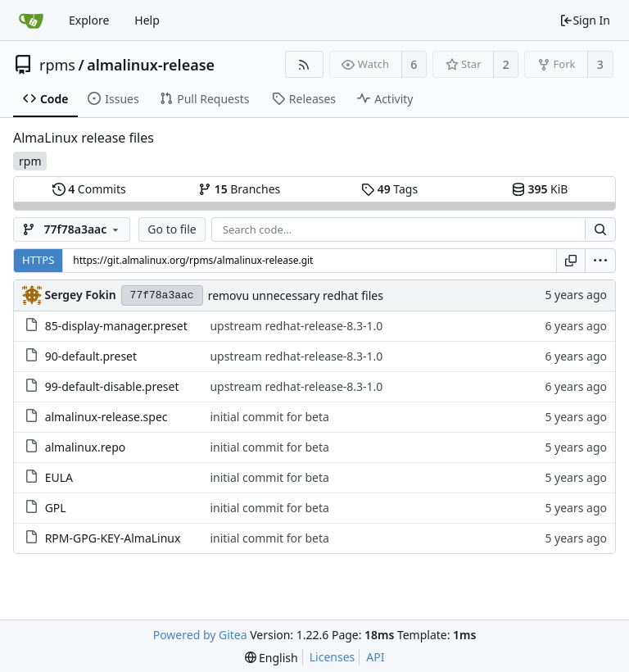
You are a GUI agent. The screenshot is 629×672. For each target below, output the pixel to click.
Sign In (585, 20)
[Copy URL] (571, 261)
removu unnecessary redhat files (296, 295)
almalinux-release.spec (106, 417)
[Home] (31, 20)
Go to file (172, 229)
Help (147, 20)
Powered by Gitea (200, 635)
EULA (59, 477)
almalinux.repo (86, 447)
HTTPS (38, 260)
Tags (389, 189)
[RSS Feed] (304, 64)
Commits (89, 189)
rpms (57, 65)
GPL (56, 508)
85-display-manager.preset (116, 326)
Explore (89, 20)
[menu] (600, 261)
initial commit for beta (269, 417)
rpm (30, 161)
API (375, 657)
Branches (239, 189)
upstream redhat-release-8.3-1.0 (296, 326)
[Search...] (600, 229)
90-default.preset (91, 356)
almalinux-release (151, 65)
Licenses (333, 657)
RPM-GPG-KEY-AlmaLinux (113, 538)
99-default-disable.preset (112, 386)
